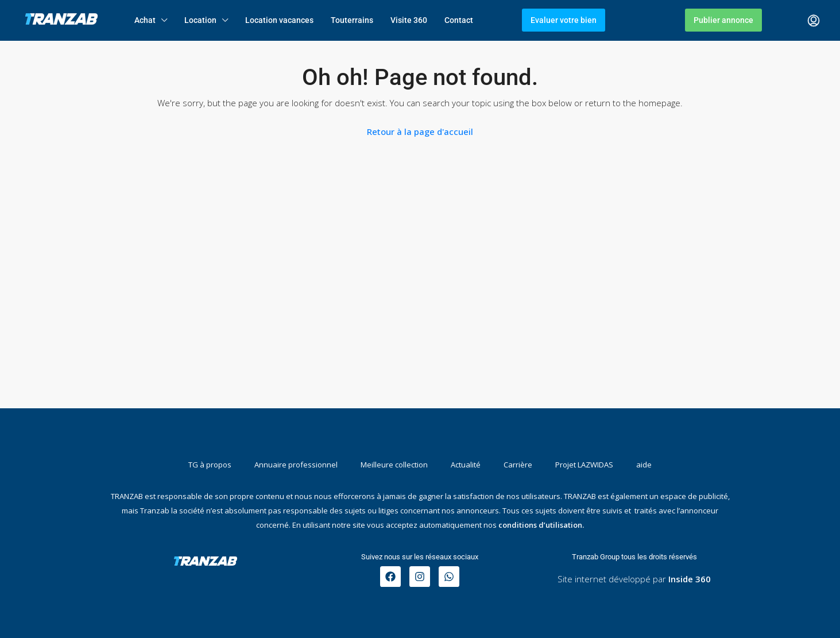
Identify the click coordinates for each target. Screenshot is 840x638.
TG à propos (210, 465)
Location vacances (279, 20)
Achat (145, 20)
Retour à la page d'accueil (420, 132)
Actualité (466, 465)
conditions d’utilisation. (541, 525)
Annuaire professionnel (296, 465)
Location (200, 20)
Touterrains (352, 20)
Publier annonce (723, 20)
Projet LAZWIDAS (584, 465)
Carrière (518, 465)
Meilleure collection (394, 465)
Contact (459, 20)
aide (644, 465)
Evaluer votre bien (564, 20)
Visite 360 (409, 20)
